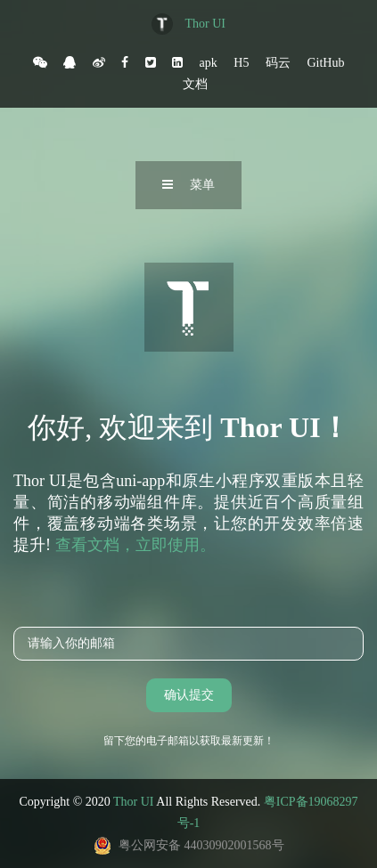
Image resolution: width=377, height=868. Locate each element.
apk (209, 62)
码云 (278, 62)
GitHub (325, 62)
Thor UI (206, 24)
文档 (195, 84)
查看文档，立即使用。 (135, 545)
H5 (241, 62)
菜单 (188, 185)
